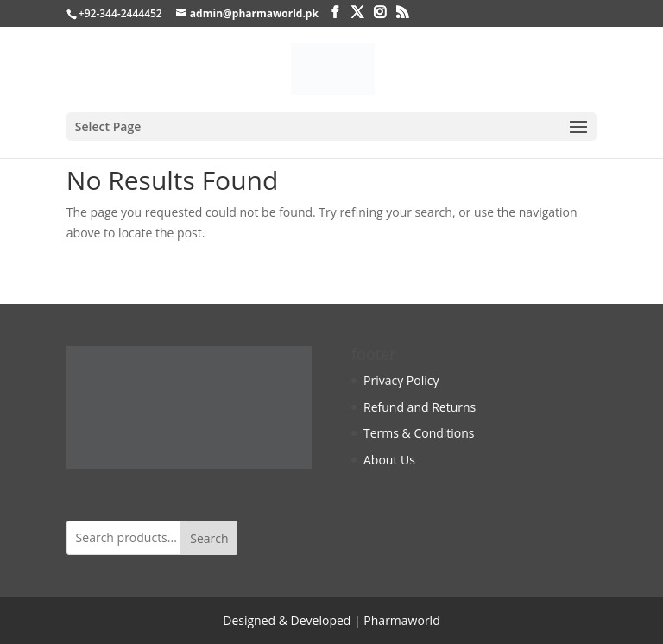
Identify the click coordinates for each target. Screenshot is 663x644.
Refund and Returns (420, 407)
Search (209, 538)
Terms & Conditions (419, 433)
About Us (389, 460)
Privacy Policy (401, 380)
